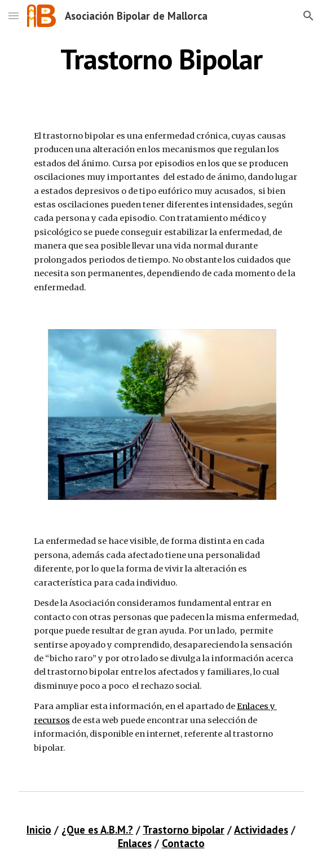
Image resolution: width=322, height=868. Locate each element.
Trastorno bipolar (184, 830)
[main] (161, 59)
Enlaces (135, 843)
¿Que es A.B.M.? (97, 830)
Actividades (261, 830)
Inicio (39, 830)
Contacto (183, 843)
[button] (14, 15)
